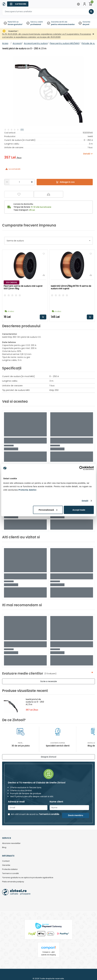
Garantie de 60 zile (59, 22)
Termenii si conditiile (49, 814)
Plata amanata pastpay (13, 882)
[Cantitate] (19, 182)
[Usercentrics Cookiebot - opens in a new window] (81, 468)
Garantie (86, 22)
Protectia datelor (10, 869)
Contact (6, 861)
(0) (22, 130)
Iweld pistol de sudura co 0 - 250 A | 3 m (35, 702)
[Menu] (78, 4)
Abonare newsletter (11, 843)
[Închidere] (93, 34)
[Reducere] (7, 182)
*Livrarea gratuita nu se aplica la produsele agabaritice (28, 878)
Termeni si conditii (10, 874)
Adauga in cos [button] (43, 317)
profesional (36, 24)
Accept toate (79, 510)
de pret (86, 24)
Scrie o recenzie (49, 681)
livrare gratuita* (15, 24)
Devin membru (76, 815)
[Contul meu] (85, 4)
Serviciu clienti (37, 22)
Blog (4, 848)
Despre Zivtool (49, 757)
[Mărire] (32, 182)
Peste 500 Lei (13, 22)
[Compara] (49, 194)
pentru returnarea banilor (63, 24)
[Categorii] (18, 4)
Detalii (85, 501)
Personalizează (48, 510)
